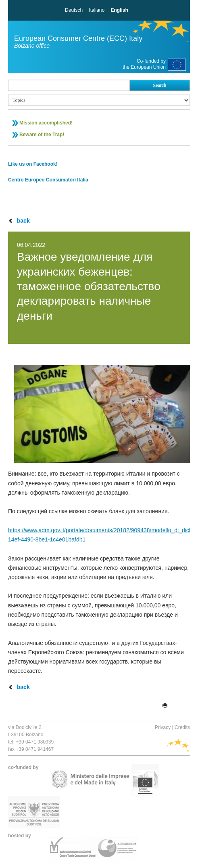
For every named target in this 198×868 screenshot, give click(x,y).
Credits (182, 727)
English (120, 10)
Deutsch (74, 10)
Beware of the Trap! (42, 135)
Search (159, 85)
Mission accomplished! (46, 123)
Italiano (97, 10)
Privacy (163, 727)
